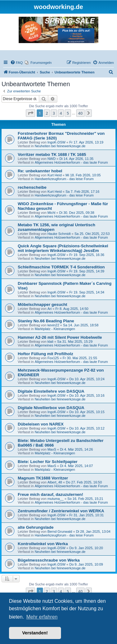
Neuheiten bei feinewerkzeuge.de (60, 146)
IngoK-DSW (56, 142)
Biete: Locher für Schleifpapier (48, 462)
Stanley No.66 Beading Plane (46, 321)
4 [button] (61, 113)
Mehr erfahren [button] (42, 617)
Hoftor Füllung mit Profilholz (45, 354)
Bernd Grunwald (60, 532)
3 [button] (54, 113)
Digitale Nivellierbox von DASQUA (51, 408)
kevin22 (53, 325)
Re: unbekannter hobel (40, 171)
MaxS (52, 449)
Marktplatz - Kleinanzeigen (55, 329)
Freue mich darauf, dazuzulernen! (50, 494)
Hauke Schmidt (59, 234)
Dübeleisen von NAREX (41, 424)
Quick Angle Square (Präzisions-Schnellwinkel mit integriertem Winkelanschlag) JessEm (63, 248)
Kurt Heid (54, 175)
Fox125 (53, 358)
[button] (30, 113)
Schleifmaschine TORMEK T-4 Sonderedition (61, 267)
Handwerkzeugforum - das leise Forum (64, 179)
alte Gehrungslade (36, 527)
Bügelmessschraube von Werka (49, 560)
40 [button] (80, 113)
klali (50, 342)
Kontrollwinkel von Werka (43, 544)
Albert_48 (55, 482)
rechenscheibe (32, 187)
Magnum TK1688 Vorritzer (43, 478)
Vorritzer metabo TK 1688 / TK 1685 (52, 154)
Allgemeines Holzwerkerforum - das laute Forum (71, 162)
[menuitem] (16, 63)
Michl (51, 213)
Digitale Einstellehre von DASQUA (51, 391)
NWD (51, 159)
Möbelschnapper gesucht (42, 304)
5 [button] (68, 113)
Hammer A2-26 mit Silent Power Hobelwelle (60, 337)
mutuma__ (55, 499)
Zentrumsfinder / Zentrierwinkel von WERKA (61, 511)
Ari (49, 309)
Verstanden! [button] (35, 633)
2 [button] (47, 113)
